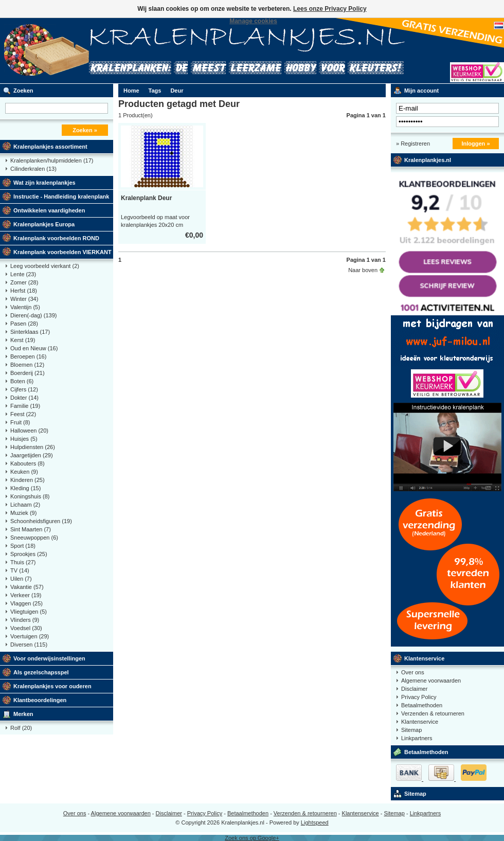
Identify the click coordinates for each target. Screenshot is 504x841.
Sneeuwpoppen (34, 538)
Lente (23, 274)
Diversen (29, 645)
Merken (23, 714)
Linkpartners (417, 738)
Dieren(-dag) (34, 315)
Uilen (21, 579)
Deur (177, 91)
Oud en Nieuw (34, 348)
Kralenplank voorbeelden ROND (56, 238)
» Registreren (413, 144)
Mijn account (421, 91)
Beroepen (28, 356)
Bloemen (27, 365)
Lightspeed (315, 822)
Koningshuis (30, 496)
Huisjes (24, 439)
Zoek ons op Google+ (252, 838)
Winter (24, 299)
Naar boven (363, 270)
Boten (22, 381)
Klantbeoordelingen (40, 700)
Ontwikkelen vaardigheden (49, 210)
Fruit (20, 422)
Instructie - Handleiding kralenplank (61, 196)
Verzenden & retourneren (433, 713)
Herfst (24, 291)
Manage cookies (253, 21)
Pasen (24, 324)
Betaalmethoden (422, 705)
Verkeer (26, 595)
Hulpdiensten (33, 447)
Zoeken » (85, 130)
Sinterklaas (30, 332)
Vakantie (27, 587)
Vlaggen (26, 603)
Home (131, 91)
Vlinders (25, 620)
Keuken (24, 472)
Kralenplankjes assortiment (50, 147)
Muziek (23, 513)
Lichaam (25, 505)
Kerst (23, 340)
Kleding (25, 488)
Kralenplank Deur (146, 198)
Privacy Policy (419, 697)
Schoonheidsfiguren (41, 521)
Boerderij (28, 373)
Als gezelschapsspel (41, 672)
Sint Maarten (31, 529)
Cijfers (24, 389)
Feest (23, 414)
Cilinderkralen (33, 169)
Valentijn (25, 307)
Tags (155, 91)
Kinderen (28, 480)
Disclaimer (414, 689)
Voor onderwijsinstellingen (49, 658)
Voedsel (26, 628)
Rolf (21, 728)
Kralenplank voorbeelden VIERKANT (62, 252)
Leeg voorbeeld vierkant (45, 266)
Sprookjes (29, 554)
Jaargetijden (32, 455)
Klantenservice (424, 658)
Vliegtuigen (29, 612)
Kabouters (28, 463)
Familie (25, 406)
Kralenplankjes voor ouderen (52, 686)
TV (20, 570)
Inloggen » (476, 144)
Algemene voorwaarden (431, 681)
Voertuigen (30, 636)
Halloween (29, 431)
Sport (23, 546)
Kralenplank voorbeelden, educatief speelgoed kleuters (136, 51)
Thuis (23, 562)
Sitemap (411, 730)
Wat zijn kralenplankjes (44, 183)
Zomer (24, 282)
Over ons (413, 672)
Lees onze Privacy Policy (330, 9)
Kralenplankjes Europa (44, 224)
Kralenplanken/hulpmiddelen (52, 160)
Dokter (24, 398)
